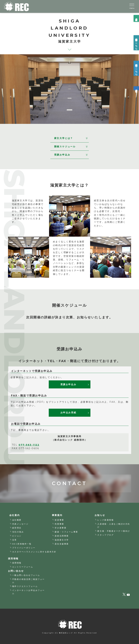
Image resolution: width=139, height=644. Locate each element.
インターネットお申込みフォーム (28, 592)
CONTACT (69, 474)
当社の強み (18, 532)
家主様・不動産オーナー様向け (114, 531)
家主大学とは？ (71, 138)
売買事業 (59, 524)
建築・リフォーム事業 (66, 532)
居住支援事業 (62, 544)
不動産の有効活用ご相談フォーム (28, 581)
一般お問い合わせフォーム (26, 575)
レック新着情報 (105, 520)
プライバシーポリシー (24, 548)
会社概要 (17, 520)
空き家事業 (61, 528)
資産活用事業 (62, 536)
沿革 (15, 540)
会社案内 (15, 515)
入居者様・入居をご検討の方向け (114, 525)
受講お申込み (71, 155)
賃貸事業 (59, 520)
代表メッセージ (20, 524)
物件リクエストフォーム (25, 586)
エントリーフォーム (23, 567)
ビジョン (17, 536)
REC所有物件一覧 (22, 544)
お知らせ (100, 515)
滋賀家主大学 (62, 540)
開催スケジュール (71, 147)
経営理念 (17, 528)
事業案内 (57, 515)
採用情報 (17, 563)
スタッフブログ (105, 535)
